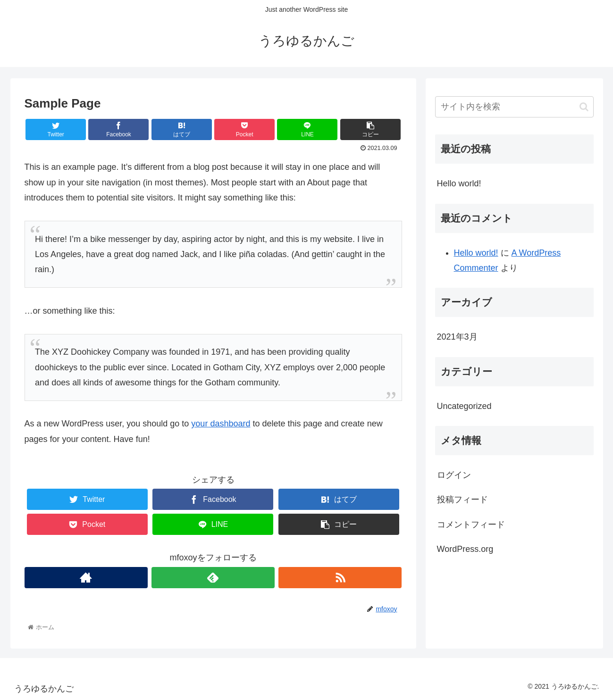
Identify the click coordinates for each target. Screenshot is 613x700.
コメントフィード (471, 525)
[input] (514, 107)
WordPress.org (465, 549)
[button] (584, 107)
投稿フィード (462, 500)
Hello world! (459, 183)
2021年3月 (457, 337)
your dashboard (221, 424)
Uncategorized (464, 406)
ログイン (454, 475)
